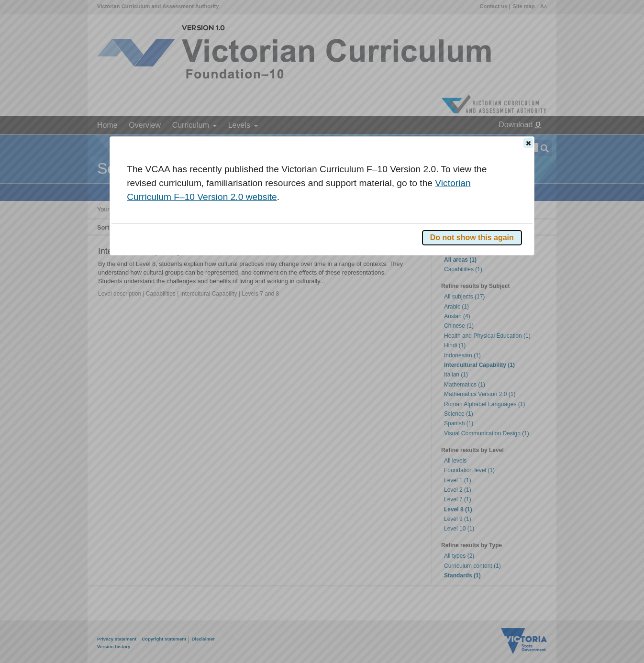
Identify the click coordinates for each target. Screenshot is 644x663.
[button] (528, 143)
